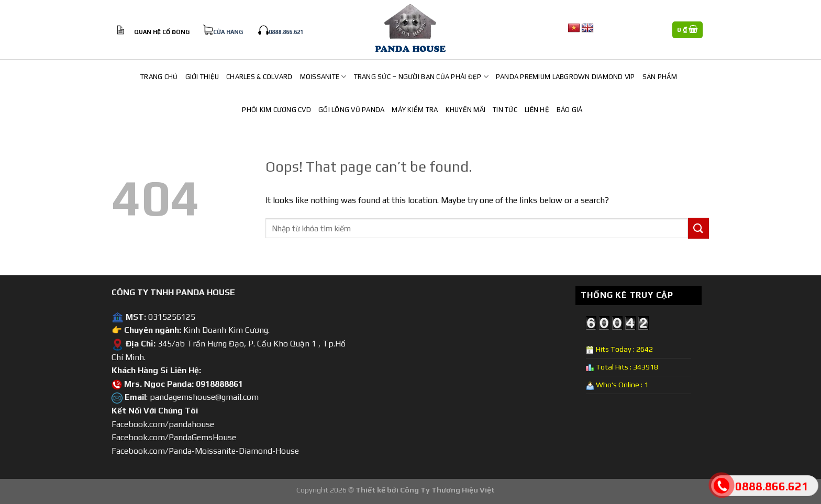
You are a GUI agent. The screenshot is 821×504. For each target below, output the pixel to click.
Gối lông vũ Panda (351, 110)
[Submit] (698, 228)
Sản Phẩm (660, 77)
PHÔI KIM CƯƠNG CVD (276, 110)
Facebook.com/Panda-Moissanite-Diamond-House (205, 451)
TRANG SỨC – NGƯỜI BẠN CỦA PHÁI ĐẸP (421, 77)
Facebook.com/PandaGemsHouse (174, 437)
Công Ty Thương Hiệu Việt (447, 490)
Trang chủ (159, 77)
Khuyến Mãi (466, 110)
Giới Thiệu (202, 77)
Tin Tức (505, 110)
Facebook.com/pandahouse (163, 424)
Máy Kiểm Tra (415, 110)
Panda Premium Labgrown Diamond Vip (565, 77)
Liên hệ (537, 110)
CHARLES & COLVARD (259, 77)
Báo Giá (570, 110)
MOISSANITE (323, 77)
